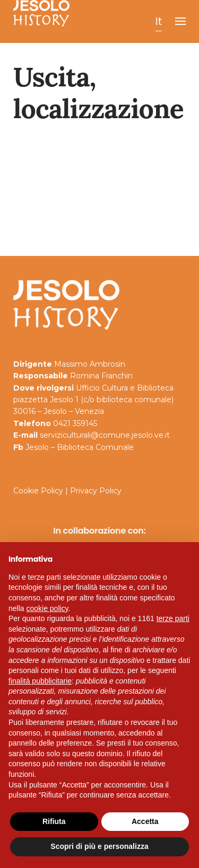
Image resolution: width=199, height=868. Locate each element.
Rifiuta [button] (54, 821)
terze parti (173, 618)
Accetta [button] (145, 821)
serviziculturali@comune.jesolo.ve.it (105, 435)
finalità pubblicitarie (40, 681)
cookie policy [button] (47, 608)
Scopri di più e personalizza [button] (99, 846)
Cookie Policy (38, 491)
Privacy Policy (96, 491)
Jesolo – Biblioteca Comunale (80, 447)
